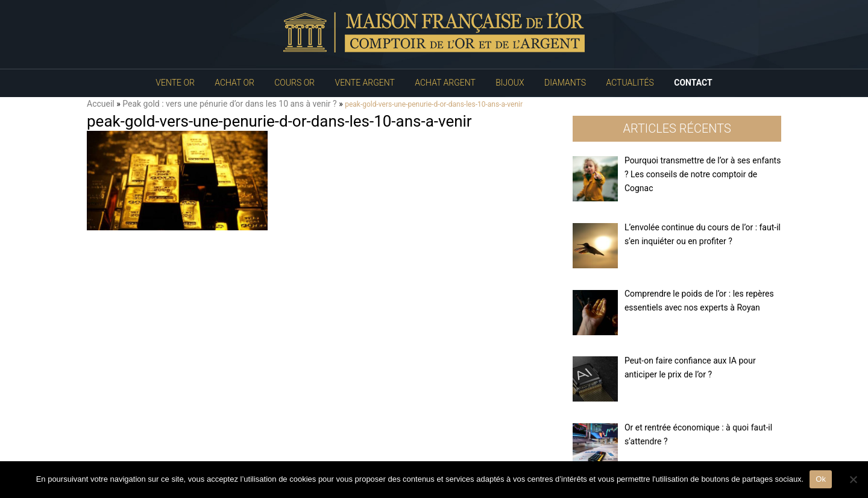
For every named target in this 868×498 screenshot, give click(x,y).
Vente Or (175, 83)
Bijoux (510, 83)
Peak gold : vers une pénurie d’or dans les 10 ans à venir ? (229, 104)
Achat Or (234, 83)
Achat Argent (445, 83)
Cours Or (294, 83)
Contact (693, 83)
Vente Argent (365, 83)
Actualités (630, 83)
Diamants (565, 83)
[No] (853, 479)
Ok (821, 479)
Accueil (101, 104)
